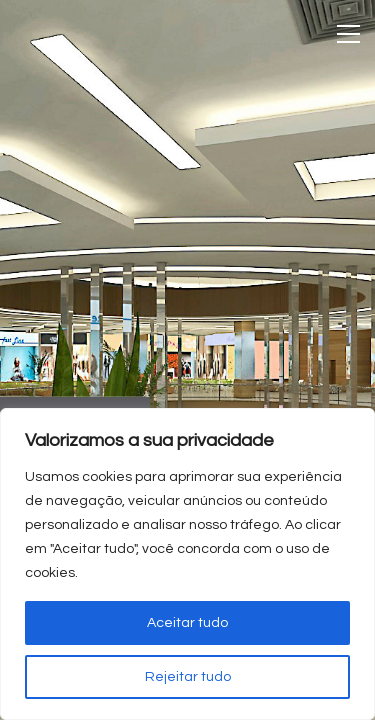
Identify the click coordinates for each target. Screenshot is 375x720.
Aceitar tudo (187, 623)
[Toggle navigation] (348, 34)
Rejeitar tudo (188, 677)
